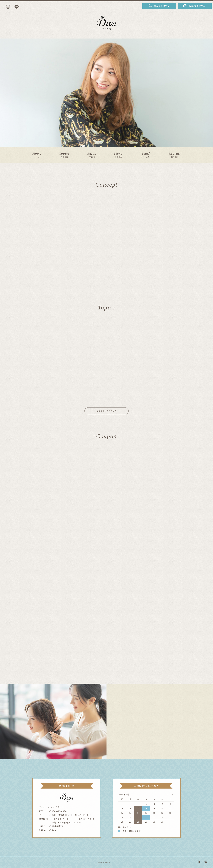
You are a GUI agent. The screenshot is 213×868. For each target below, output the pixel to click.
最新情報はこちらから (107, 411)
